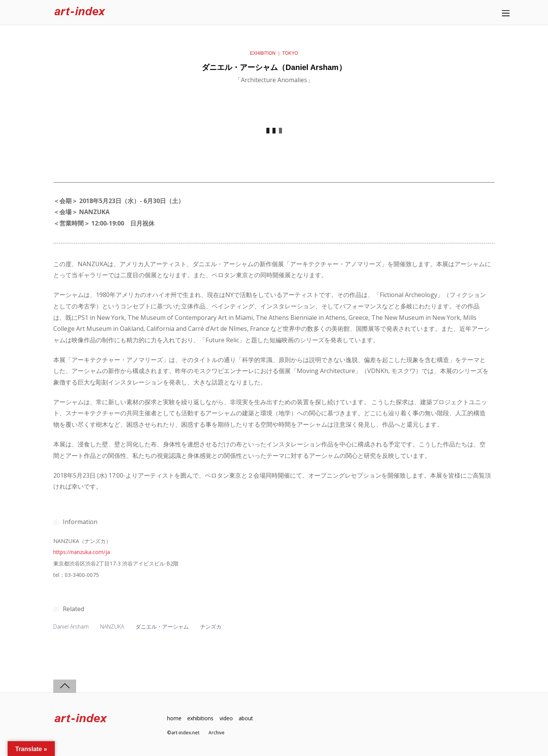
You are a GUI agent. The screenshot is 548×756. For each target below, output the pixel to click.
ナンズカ (213, 627)
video (228, 718)
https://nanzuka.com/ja (82, 552)
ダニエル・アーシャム (164, 627)
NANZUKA (114, 627)
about (248, 718)
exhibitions (201, 718)
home (174, 718)
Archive (217, 733)
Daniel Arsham (72, 627)
